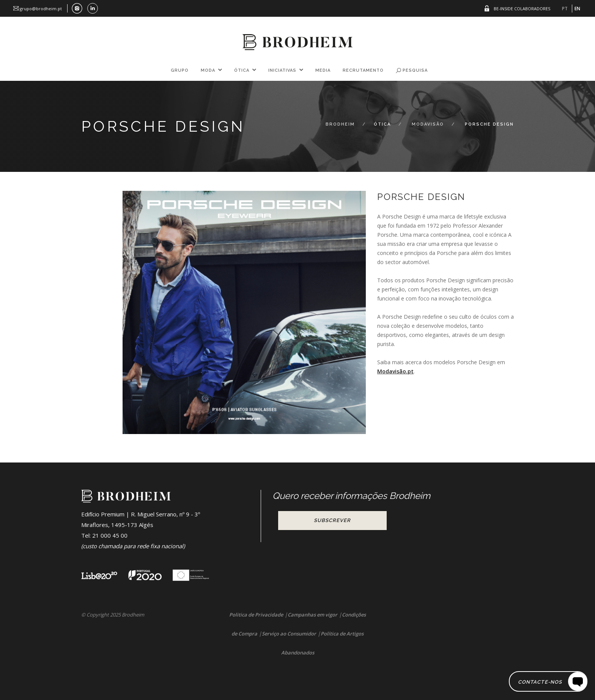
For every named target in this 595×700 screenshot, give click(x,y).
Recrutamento (363, 70)
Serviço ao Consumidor (289, 634)
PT (565, 9)
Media (323, 70)
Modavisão (428, 124)
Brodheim (340, 124)
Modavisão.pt (395, 371)
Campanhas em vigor (312, 615)
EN (577, 9)
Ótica (242, 70)
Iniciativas (282, 70)
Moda (208, 70)
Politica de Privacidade (256, 615)
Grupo (180, 70)
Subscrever (332, 520)
